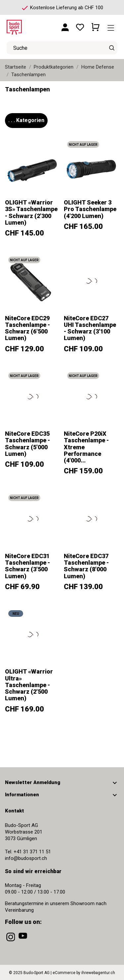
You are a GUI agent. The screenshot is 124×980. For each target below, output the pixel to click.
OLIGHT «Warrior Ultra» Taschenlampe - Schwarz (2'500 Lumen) (29, 685)
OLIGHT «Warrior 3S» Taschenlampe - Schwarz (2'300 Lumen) (31, 212)
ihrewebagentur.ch (98, 973)
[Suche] (112, 48)
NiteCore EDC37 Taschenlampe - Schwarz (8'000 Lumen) (86, 566)
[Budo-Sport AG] (26, 25)
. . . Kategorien (26, 120)
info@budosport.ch (26, 858)
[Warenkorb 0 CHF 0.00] (96, 25)
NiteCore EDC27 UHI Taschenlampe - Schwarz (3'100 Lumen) (90, 328)
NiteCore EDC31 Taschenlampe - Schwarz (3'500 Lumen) (27, 566)
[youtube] (23, 941)
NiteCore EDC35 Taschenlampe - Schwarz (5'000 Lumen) (27, 444)
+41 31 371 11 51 (32, 852)
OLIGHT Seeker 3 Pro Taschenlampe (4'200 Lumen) (90, 209)
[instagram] (11, 941)
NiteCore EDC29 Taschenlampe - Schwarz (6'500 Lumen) (27, 328)
